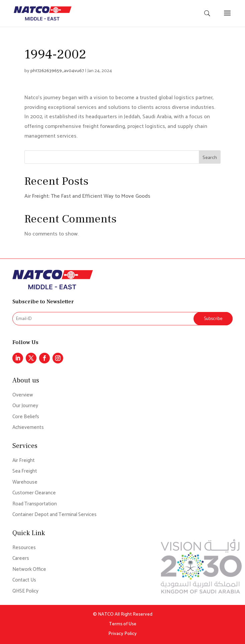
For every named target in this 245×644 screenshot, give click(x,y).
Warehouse (25, 482)
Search (210, 158)
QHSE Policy (25, 591)
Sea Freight (25, 471)
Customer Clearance (34, 493)
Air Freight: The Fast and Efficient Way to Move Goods (87, 196)
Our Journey (25, 406)
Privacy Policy (122, 634)
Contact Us (24, 580)
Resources (24, 548)
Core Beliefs (26, 417)
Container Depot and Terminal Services (54, 515)
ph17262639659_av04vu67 (57, 71)
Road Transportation (35, 504)
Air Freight (24, 461)
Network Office (29, 570)
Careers (21, 559)
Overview (23, 395)
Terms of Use (123, 624)
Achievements (28, 428)
